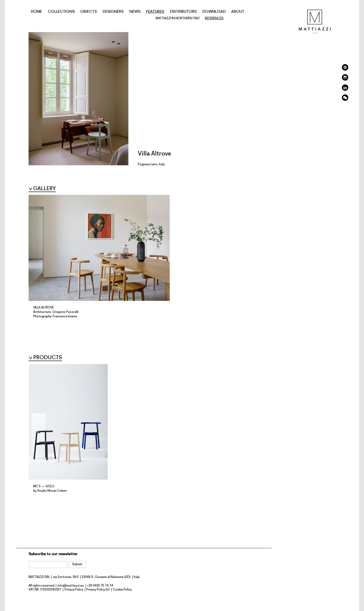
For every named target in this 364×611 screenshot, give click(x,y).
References (214, 18)
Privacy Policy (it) (98, 590)
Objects (89, 12)
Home (36, 12)
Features (155, 12)
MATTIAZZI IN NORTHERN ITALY (178, 18)
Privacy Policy (74, 590)
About (238, 12)
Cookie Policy (122, 590)
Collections (61, 12)
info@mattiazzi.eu (71, 586)
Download (214, 12)
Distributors (183, 12)
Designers (113, 12)
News (135, 12)
